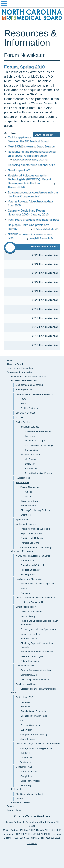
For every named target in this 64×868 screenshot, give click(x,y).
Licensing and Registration (20, 368)
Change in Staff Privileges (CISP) (37, 748)
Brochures (26, 515)
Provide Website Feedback (32, 816)
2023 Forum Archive (45, 273)
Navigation (32, 4)
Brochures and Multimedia (29, 579)
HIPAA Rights (27, 785)
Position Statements (30, 408)
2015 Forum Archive (45, 345)
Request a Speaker (30, 570)
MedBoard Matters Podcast (29, 794)
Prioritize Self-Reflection (32, 538)
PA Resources (23, 478)
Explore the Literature (31, 533)
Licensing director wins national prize (31, 165)
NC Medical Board (32, 16)
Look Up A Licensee (26, 413)
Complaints (26, 776)
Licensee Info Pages (35, 441)
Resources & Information (20, 372)
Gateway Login (14, 810)
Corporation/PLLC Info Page (39, 445)
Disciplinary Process (30, 781)
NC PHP (20, 418)
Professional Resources (24, 380)
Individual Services (30, 427)
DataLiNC (30, 464)
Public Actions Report (26, 684)
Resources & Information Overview (28, 377)
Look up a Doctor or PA (32, 602)
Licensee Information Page (34, 716)
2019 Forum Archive (45, 309)
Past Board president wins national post (33, 220)
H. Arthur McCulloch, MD (46, 229)
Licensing (25, 702)
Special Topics (23, 520)
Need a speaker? (19, 170)
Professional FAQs (25, 697)
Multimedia (17, 789)
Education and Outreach (32, 565)
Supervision (26, 730)
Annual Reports (28, 506)
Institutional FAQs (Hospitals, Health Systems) (39, 744)
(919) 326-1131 (52, 838)
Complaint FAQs (29, 675)
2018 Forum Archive (45, 318)
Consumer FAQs (24, 767)
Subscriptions (32, 450)
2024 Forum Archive (45, 264)
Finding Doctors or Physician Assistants (35, 598)
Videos (24, 588)
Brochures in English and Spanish (37, 584)
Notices (29, 496)
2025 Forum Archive (45, 255)
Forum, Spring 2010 (24, 67)
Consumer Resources (22, 551)
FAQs (14, 693)
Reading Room (28, 574)
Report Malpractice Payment (39, 473)
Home (10, 360)
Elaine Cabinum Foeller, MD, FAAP (31, 160)
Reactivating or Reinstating (34, 711)
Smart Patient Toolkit (26, 607)
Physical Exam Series (31, 612)
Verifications (31, 459)
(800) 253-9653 (22, 838)
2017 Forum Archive (45, 327)
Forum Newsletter (30, 487)
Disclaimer (32, 844)
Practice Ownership (30, 725)
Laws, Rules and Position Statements (34, 394)
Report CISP (31, 469)
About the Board (15, 364)
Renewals (25, 707)
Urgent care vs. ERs (30, 634)
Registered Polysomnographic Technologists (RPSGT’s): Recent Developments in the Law (29, 179)
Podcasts (25, 593)
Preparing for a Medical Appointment (38, 629)
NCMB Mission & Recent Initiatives (33, 556)
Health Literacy (28, 616)
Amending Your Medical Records (37, 652)
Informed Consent (29, 639)
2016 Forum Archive (45, 336)
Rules (23, 404)
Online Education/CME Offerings (37, 547)
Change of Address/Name (38, 431)
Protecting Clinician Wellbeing (35, 529)
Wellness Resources (26, 524)
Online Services (24, 422)
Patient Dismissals (30, 661)
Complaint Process (25, 666)
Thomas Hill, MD (16, 187)
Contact (10, 806)
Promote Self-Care (30, 543)
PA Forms (30, 436)
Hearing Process (24, 390)
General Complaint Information (36, 670)
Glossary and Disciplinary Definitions (38, 689)
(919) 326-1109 (41, 834)
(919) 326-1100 (22, 834)
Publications (22, 482)
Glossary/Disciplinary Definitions (36, 510)
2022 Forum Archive (45, 282)
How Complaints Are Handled (35, 680)
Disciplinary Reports (30, 501)
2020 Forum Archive (45, 300)
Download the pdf (46, 135)
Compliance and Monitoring (29, 385)
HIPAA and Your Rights (32, 656)
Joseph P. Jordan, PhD (41, 238)
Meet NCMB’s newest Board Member (32, 146)
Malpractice (26, 758)
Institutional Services (31, 455)
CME (23, 720)
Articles (29, 492)
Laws (23, 399)
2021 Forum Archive (45, 291)
